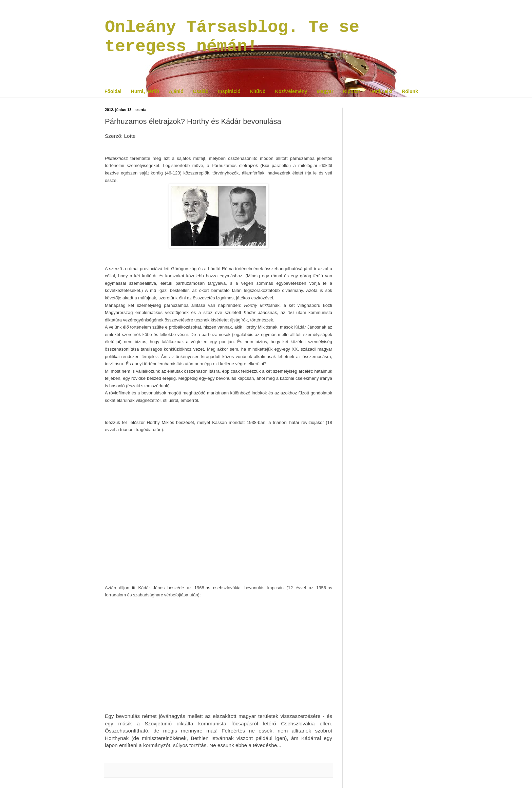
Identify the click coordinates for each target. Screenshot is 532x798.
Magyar (325, 91)
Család (201, 91)
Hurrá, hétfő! (145, 91)
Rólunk (410, 91)
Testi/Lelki (381, 91)
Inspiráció (229, 91)
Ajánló (176, 91)
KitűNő (258, 91)
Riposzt (351, 91)
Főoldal (113, 91)
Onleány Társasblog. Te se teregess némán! (232, 37)
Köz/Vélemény (291, 91)
